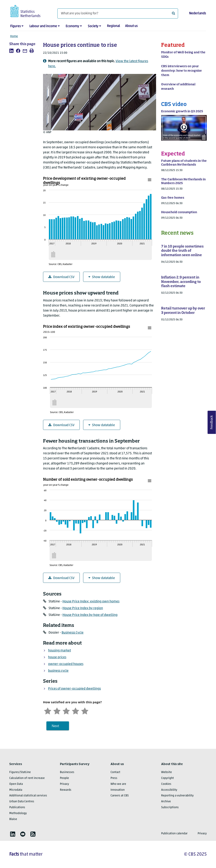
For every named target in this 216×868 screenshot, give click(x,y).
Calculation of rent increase (27, 778)
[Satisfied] (76, 711)
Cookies (166, 784)
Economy (72, 26)
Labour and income (43, 26)
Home (14, 36)
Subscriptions (170, 807)
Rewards (66, 790)
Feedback (212, 422)
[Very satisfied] (85, 711)
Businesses (67, 772)
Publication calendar (174, 834)
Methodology (18, 813)
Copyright (167, 778)
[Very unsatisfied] (48, 711)
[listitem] (11, 51)
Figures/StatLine (20, 772)
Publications (17, 807)
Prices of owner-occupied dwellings (74, 689)
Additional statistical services (28, 796)
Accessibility (169, 790)
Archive (166, 802)
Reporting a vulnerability (177, 796)
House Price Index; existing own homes (91, 602)
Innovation (118, 790)
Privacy (64, 784)
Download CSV (61, 277)
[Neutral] (66, 711)
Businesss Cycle (73, 633)
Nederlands (197, 13)
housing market (59, 651)
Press (114, 778)
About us (131, 26)
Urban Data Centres (22, 802)
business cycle (58, 671)
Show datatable (102, 277)
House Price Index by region (83, 608)
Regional (113, 26)
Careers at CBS (120, 796)
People (64, 778)
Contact (115, 772)
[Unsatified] (57, 711)
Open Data (16, 784)
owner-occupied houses (66, 664)
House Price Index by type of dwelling (90, 615)
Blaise (13, 819)
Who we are (118, 784)
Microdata (16, 790)
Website (167, 772)
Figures (15, 26)
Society (93, 26)
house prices (57, 657)
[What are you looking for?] (118, 13)
